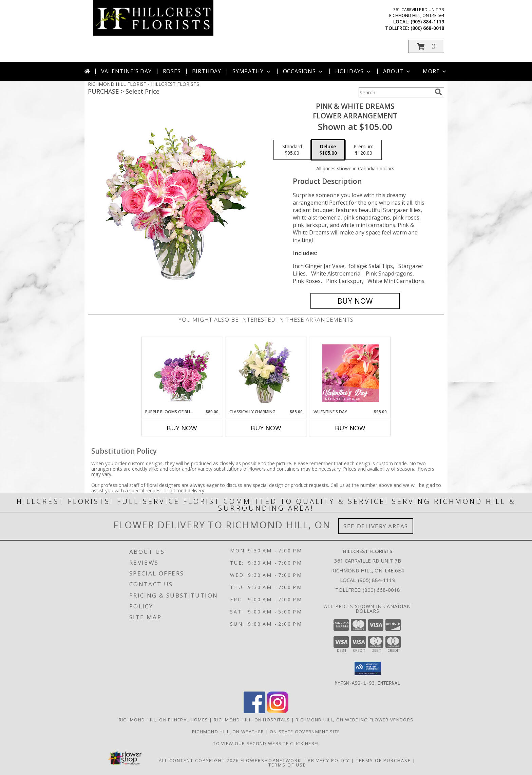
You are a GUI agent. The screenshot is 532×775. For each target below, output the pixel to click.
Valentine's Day (126, 71)
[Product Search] (395, 92)
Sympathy (252, 71)
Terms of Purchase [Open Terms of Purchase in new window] (383, 760)
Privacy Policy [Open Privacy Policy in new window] (329, 760)
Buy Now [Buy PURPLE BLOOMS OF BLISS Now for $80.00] (182, 428)
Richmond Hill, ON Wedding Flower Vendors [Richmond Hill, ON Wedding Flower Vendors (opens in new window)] (354, 719)
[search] (438, 92)
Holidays (354, 71)
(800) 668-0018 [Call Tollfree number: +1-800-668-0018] (381, 590)
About (397, 71)
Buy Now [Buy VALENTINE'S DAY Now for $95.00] (350, 428)
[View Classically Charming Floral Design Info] (266, 373)
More (435, 71)
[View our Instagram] (278, 711)
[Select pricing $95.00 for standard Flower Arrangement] (292, 150)
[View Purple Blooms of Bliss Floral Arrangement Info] (182, 373)
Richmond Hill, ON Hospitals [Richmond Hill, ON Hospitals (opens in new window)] (252, 719)
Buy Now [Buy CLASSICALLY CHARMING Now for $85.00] (266, 428)
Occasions (303, 71)
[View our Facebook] (254, 711)
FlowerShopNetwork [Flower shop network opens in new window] (271, 760)
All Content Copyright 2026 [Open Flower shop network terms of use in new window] (199, 760)
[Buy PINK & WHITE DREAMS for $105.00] (355, 301)
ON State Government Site (305, 731)
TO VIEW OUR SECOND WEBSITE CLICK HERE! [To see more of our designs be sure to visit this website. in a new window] (266, 743)
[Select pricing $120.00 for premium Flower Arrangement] (364, 150)
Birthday (207, 71)
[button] (426, 46)
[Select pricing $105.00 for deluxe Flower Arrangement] (328, 150)
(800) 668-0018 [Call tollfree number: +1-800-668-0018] (427, 28)
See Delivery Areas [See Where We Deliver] (376, 526)
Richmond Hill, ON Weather (228, 731)
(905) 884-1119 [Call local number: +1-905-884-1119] (427, 22)
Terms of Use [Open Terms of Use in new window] (287, 764)
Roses (172, 71)
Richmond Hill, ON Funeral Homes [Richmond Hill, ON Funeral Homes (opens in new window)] (163, 719)
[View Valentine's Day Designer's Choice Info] (350, 373)
